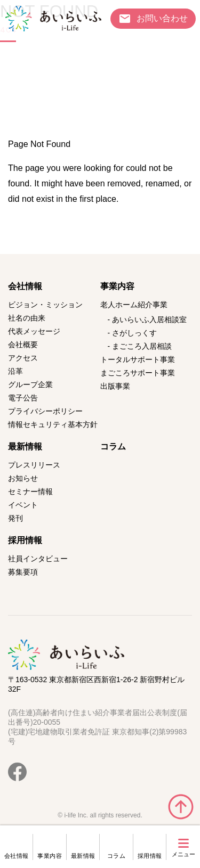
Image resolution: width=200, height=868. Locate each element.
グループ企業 (30, 384)
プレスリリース (34, 465)
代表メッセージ (34, 331)
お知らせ (23, 478)
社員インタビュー (38, 559)
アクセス (23, 358)
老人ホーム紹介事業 (134, 305)
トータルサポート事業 (138, 359)
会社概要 (23, 345)
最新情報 (83, 856)
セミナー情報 (30, 492)
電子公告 (23, 398)
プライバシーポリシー (45, 411)
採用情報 (150, 856)
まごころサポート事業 (138, 373)
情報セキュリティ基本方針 (53, 424)
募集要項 (23, 572)
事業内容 (50, 856)
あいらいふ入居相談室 (149, 320)
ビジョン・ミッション (45, 305)
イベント (23, 505)
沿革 (15, 371)
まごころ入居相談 (142, 346)
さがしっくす (134, 333)
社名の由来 (27, 318)
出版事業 (115, 386)
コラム (116, 856)
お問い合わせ (162, 18)
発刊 (15, 518)
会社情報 (17, 856)
